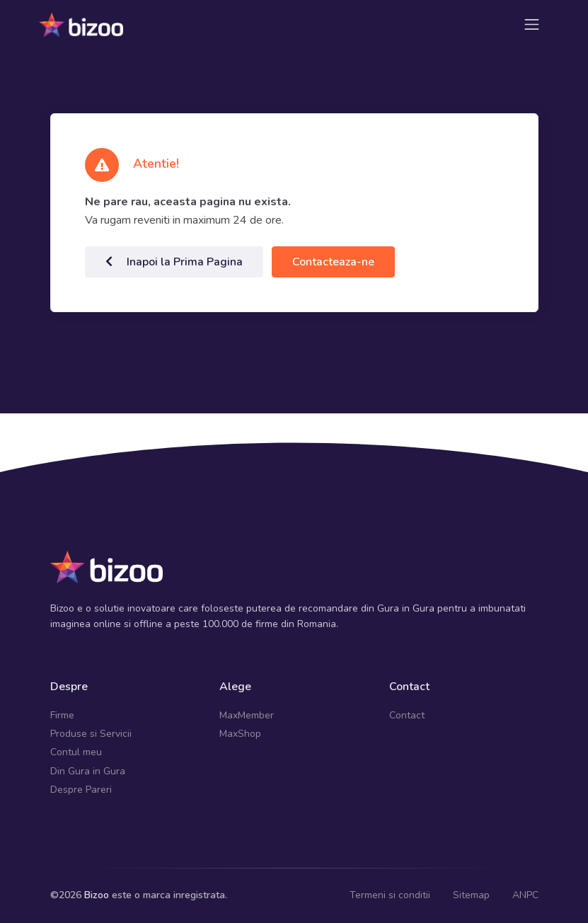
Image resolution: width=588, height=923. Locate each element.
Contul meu (76, 752)
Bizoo (97, 895)
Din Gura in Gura (88, 771)
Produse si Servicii (91, 734)
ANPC (525, 895)
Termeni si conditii (390, 895)
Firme (62, 715)
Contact (407, 715)
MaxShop (240, 734)
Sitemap (471, 895)
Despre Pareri (81, 790)
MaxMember (247, 715)
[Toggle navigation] (532, 24)
